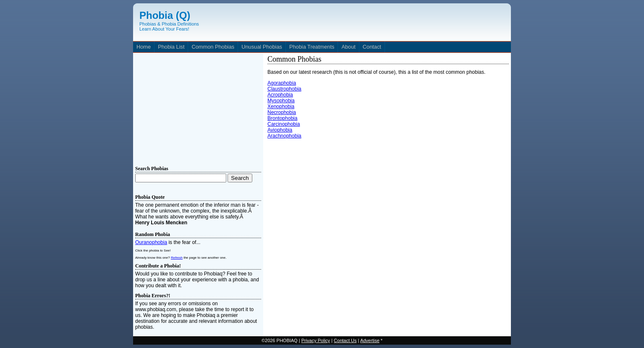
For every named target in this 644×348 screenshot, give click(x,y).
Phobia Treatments (312, 47)
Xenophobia (281, 106)
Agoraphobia (282, 83)
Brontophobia (282, 118)
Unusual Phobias (262, 47)
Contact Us (345, 340)
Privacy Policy (316, 340)
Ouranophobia (151, 242)
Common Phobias (213, 47)
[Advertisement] (198, 107)
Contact (372, 47)
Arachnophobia (284, 136)
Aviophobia (280, 130)
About (348, 47)
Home (144, 47)
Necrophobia (282, 112)
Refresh (177, 258)
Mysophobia (281, 101)
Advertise (370, 340)
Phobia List (171, 47)
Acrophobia (280, 95)
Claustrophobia (284, 89)
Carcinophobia (284, 124)
